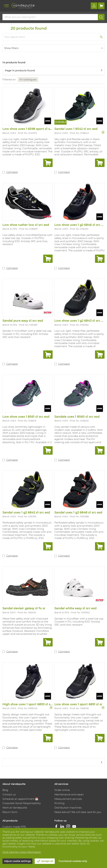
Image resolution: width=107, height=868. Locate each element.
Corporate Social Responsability (22, 803)
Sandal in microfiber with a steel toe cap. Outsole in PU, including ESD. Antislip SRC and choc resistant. (27, 334)
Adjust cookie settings (17, 861)
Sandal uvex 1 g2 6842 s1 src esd (26, 512)
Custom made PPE (14, 827)
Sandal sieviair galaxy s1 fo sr (24, 608)
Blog (5, 790)
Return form (10, 812)
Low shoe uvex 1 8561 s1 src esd (26, 417)
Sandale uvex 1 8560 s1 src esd (77, 417)
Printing (59, 803)
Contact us (9, 794)
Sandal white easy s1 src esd (75, 608)
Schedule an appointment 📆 (20, 799)
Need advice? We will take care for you (78, 812)
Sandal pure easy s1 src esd (23, 321)
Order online (62, 790)
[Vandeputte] (23, 6)
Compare (12, 172)
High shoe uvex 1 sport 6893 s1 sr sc (29, 704)
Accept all (47, 861)
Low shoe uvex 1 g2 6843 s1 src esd (80, 321)
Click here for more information (22, 852)
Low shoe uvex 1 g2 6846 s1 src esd (80, 225)
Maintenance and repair (69, 794)
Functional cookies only (73, 861)
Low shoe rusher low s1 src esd (26, 225)
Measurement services (68, 799)
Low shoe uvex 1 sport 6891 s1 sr (78, 704)
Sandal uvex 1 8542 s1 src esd (76, 129)
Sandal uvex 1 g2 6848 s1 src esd (78, 512)
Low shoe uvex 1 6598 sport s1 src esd (31, 129)
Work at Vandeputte (15, 808)
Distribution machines (68, 808)
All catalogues (28, 79)
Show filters (11, 48)
